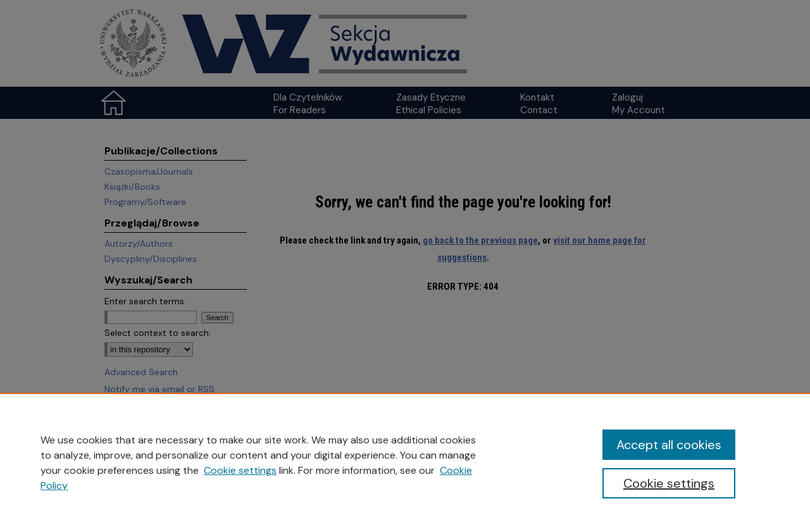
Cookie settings (240, 470)
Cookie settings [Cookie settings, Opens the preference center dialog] (669, 483)
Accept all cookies (669, 445)
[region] (405, 462)
